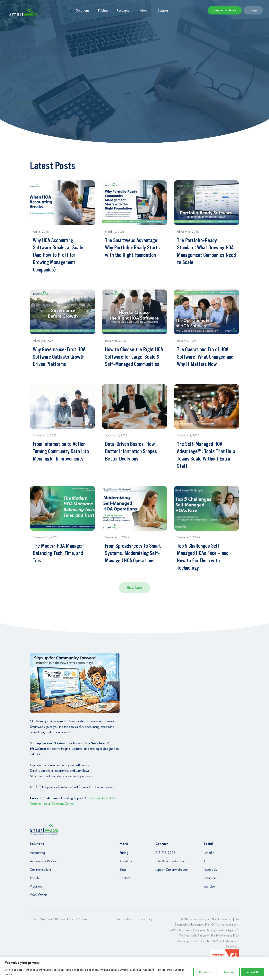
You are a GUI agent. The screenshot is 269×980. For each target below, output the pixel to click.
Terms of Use (124, 919)
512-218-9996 (165, 853)
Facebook (210, 870)
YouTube (209, 886)
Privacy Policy (145, 919)
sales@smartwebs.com (170, 861)
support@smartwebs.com (172, 870)
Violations (36, 886)
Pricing (124, 853)
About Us (126, 861)
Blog (123, 870)
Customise (205, 972)
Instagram (210, 878)
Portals (34, 878)
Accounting (37, 853)
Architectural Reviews (44, 861)
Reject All (229, 972)
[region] (134, 968)
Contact (125, 878)
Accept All (253, 972)
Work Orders (39, 895)
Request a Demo (225, 10)
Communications (41, 870)
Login (253, 10)
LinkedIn (209, 853)
